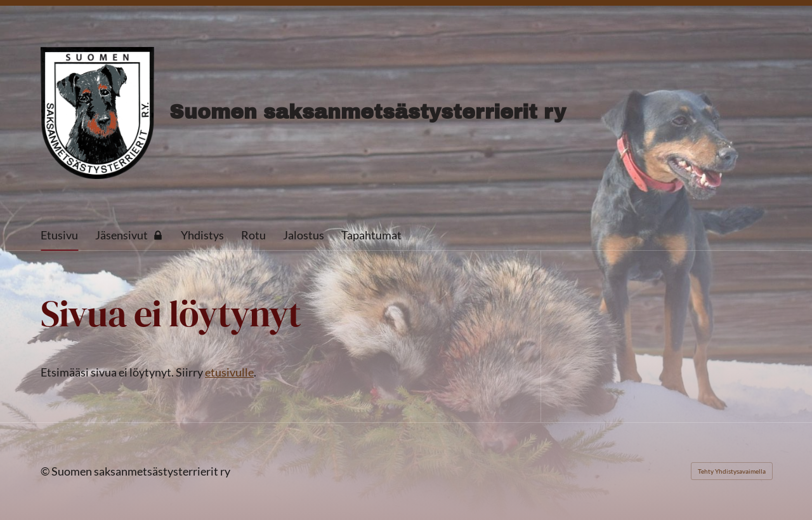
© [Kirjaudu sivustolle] (46, 471)
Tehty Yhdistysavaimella (732, 471)
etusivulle (229, 372)
